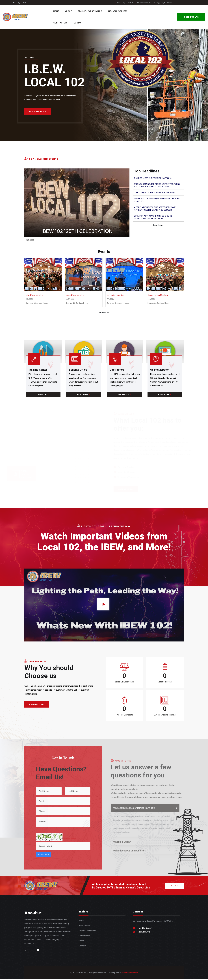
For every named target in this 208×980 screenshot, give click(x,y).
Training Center (38, 370)
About (68, 11)
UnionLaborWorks (129, 973)
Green (81, 941)
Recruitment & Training (90, 11)
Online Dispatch (160, 370)
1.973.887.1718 (144, 933)
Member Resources (118, 11)
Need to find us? (145, 929)
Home (56, 11)
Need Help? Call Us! (125, 3)
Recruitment (84, 926)
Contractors (60, 23)
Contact (78, 23)
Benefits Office (78, 370)
